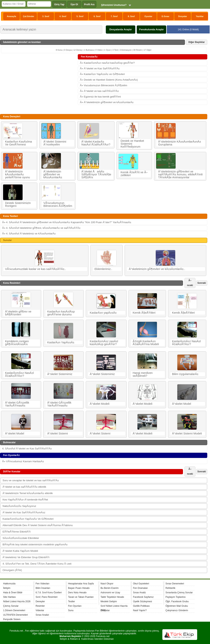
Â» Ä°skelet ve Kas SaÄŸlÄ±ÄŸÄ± (100, 68)
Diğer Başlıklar (197, 42)
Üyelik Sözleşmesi (142, 601)
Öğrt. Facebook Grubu (177, 601)
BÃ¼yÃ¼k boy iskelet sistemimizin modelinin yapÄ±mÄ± (35, 544)
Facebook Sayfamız (143, 597)
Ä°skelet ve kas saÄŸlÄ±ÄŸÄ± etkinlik (24, 487)
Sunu (71, 610)
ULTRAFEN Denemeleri (15, 615)
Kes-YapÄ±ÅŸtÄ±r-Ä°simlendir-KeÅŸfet (25, 500)
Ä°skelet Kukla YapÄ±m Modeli (20, 551)
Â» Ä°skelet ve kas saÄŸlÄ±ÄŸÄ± (99, 91)
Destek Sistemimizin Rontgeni (18, 204)
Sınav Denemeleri (175, 584)
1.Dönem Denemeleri (14, 610)
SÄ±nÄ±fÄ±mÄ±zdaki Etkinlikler (21, 538)
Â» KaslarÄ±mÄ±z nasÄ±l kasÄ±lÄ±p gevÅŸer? (107, 63)
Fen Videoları (42, 584)
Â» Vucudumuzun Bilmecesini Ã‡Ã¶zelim (104, 85)
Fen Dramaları (140, 588)
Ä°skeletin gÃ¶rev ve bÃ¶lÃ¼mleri (18, 313)
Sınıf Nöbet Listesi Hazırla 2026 (114, 606)
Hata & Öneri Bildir (13, 593)
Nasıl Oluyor (107, 584)
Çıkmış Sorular (11, 606)
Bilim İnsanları (43, 588)
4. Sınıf (63, 16)
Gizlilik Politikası (141, 606)
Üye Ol (74, 4)
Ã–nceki (190, 283)
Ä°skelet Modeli (100, 404)
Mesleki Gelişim (109, 601)
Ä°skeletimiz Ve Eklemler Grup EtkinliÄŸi (26, 557)
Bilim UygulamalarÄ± (185, 374)
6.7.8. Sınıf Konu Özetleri (49, 593)
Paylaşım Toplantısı (176, 597)
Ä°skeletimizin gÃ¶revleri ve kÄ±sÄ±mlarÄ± (53, 174)
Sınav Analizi (42, 615)
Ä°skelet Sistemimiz (60, 374)
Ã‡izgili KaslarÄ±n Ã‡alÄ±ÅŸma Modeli (146, 343)
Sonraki (202, 283)
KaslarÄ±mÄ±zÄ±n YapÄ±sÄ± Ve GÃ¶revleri (28, 519)
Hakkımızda (9, 584)
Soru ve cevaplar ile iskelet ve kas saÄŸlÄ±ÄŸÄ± (31, 480)
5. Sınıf (80, 16)
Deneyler (40, 601)
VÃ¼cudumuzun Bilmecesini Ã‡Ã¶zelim (58, 204)
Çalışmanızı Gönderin (177, 610)
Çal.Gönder (28, 16)
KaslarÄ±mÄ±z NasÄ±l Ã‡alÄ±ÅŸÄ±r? (186, 343)
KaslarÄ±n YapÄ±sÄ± (61, 342)
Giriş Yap (59, 4)
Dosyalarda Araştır (120, 29)
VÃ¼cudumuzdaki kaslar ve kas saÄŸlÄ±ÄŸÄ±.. (35, 269)
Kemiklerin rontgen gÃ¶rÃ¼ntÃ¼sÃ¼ (17, 343)
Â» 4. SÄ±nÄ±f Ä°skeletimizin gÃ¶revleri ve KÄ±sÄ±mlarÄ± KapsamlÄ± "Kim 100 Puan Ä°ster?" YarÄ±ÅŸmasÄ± (67, 222)
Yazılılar (200, 16)
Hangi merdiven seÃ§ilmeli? (143, 374)
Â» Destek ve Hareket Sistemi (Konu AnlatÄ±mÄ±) (109, 80)
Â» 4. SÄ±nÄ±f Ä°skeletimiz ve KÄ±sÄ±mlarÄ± (29, 234)
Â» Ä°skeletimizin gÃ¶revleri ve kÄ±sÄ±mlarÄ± (107, 102)
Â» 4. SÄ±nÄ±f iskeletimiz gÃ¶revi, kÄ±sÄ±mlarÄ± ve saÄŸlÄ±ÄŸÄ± (41, 228)
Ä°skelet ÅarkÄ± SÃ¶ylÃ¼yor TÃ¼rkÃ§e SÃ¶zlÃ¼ (96, 174)
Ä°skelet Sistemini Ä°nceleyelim (55, 143)
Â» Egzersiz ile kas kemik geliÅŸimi (100, 97)
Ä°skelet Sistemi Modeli (187, 433)
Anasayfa (11, 16)
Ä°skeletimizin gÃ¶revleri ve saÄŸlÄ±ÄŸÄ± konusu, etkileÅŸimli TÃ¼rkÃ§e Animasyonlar (180, 174)
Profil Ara (89, 4)
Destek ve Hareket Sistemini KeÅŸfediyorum (132, 144)
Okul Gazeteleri (141, 584)
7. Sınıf (114, 16)
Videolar (40, 610)
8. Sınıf (131, 16)
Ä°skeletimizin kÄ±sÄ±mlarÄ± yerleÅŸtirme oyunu (17, 174)
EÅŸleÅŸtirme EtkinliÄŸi (17, 532)
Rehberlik (170, 588)
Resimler (40, 606)
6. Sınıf (97, 16)
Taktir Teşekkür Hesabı (112, 597)
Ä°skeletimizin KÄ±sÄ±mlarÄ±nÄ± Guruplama (179, 143)
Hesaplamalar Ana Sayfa (81, 584)
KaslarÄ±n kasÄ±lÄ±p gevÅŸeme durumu (61, 313)
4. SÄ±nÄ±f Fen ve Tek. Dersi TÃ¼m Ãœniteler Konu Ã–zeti (37, 564)
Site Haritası (9, 597)
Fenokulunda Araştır (151, 29)
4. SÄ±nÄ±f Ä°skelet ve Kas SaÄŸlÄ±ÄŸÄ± (27, 449)
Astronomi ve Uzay (110, 593)
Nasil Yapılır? (140, 610)
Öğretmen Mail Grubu (177, 606)
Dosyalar (182, 16)
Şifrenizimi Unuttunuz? (114, 5)
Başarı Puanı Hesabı (79, 588)
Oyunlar (148, 16)
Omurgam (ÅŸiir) (12, 570)
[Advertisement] (39, 83)
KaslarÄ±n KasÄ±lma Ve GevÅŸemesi (18, 143)
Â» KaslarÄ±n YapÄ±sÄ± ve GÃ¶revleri (102, 74)
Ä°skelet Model (182, 404)
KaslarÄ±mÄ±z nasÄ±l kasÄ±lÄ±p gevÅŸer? (104, 343)
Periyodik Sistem (12, 619)
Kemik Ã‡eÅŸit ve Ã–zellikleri (134, 174)
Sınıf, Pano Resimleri (47, 597)
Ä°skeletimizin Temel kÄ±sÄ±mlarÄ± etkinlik (28, 493)
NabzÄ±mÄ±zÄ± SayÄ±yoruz (19, 506)
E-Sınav (165, 16)
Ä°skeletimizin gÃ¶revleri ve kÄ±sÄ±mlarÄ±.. (157, 269)
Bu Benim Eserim (110, 588)
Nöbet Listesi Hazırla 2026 (17, 601)
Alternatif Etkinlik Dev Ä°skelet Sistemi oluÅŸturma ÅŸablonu (38, 525)
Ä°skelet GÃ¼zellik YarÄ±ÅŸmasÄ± (17, 404)
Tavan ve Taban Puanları (81, 597)
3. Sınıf (46, 16)
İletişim (7, 588)
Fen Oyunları (75, 606)
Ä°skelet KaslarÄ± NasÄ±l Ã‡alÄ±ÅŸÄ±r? (96, 143)
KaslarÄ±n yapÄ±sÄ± (103, 313)
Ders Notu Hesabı (77, 593)
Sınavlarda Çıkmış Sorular (179, 593)
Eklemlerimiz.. (103, 269)
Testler (71, 601)
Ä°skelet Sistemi (58, 433)
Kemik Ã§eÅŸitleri (144, 313)
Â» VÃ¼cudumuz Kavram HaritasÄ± (23, 461)
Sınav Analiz (139, 593)
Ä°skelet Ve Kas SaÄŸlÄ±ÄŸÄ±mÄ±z (24, 512)
